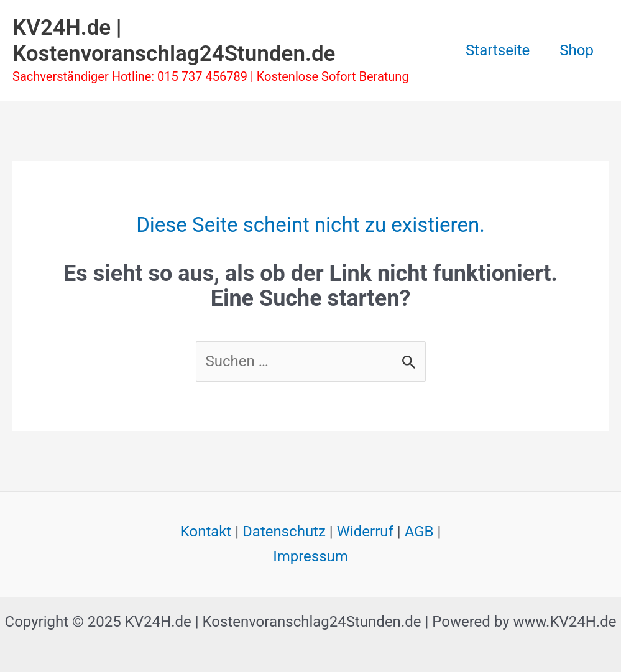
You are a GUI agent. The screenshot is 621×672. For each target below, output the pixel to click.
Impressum (310, 556)
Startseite (498, 50)
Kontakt (206, 532)
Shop (577, 50)
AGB (419, 532)
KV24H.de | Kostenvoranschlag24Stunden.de (174, 41)
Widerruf (365, 532)
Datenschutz (284, 532)
